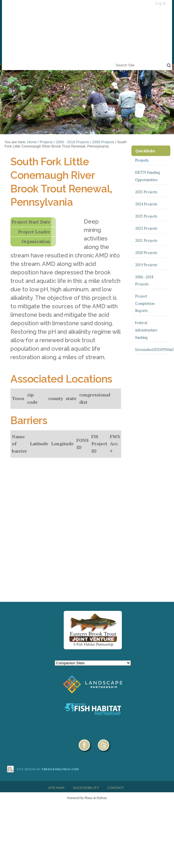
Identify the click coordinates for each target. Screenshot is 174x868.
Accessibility (86, 788)
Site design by (48, 769)
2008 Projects (103, 142)
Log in (160, 3)
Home (32, 142)
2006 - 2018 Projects (72, 142)
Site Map (56, 788)
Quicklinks (145, 151)
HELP (93, 758)
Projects (46, 142)
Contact (116, 788)
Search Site (115, 61)
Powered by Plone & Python (87, 798)
